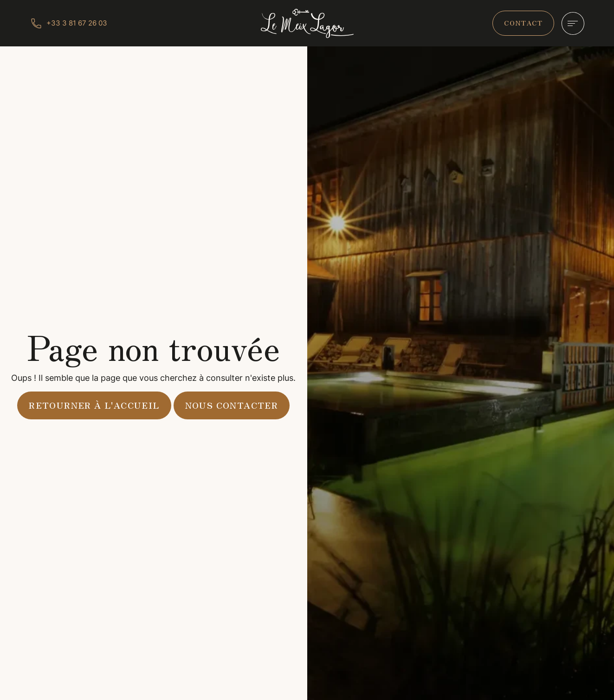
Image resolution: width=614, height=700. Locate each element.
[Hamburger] (573, 23)
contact (523, 23)
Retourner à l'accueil (94, 405)
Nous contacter (232, 405)
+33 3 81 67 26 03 (77, 23)
